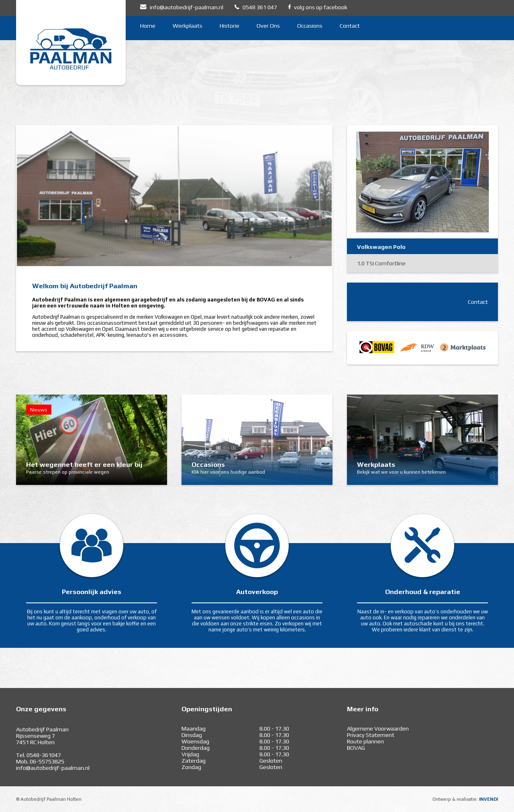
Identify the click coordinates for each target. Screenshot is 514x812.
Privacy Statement (371, 735)
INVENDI (489, 799)
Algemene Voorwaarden (378, 729)
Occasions (310, 26)
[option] (174, 196)
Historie (229, 26)
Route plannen (365, 741)
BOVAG (356, 748)
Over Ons (268, 26)
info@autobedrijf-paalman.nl (53, 768)
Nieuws (39, 410)
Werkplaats (188, 26)
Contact (350, 26)
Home (148, 26)
